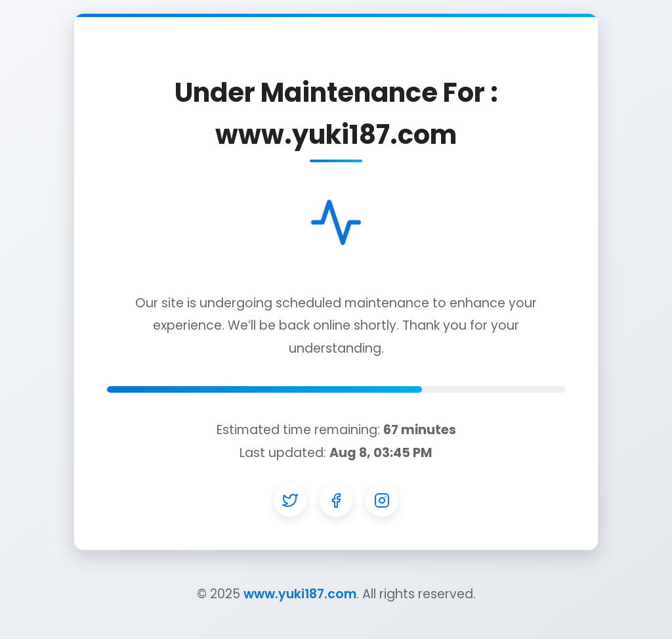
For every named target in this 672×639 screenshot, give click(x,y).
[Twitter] (290, 500)
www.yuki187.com (300, 594)
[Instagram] (382, 500)
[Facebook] (336, 500)
